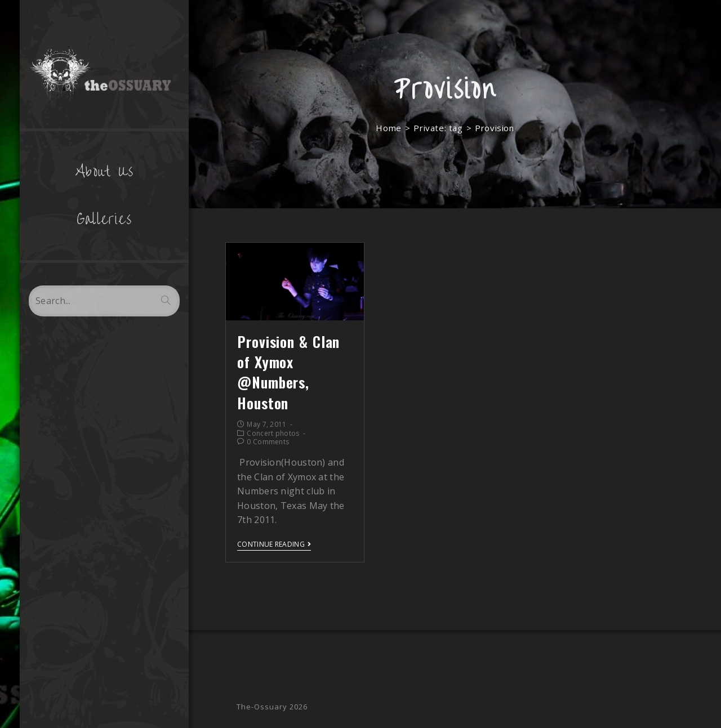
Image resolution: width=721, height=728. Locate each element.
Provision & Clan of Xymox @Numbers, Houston (288, 372)
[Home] (388, 128)
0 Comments (268, 442)
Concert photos (273, 433)
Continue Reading (274, 545)
